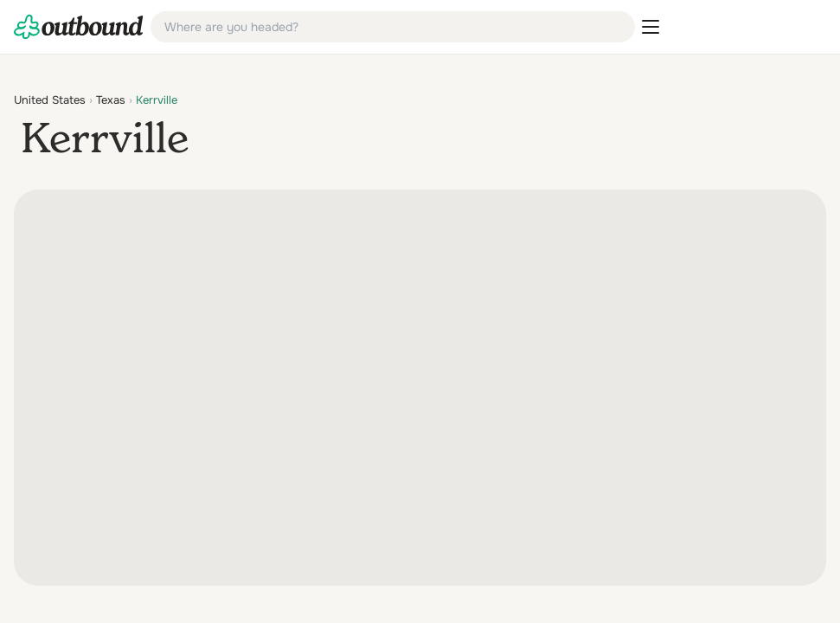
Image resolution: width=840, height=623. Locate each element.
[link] (79, 27)
